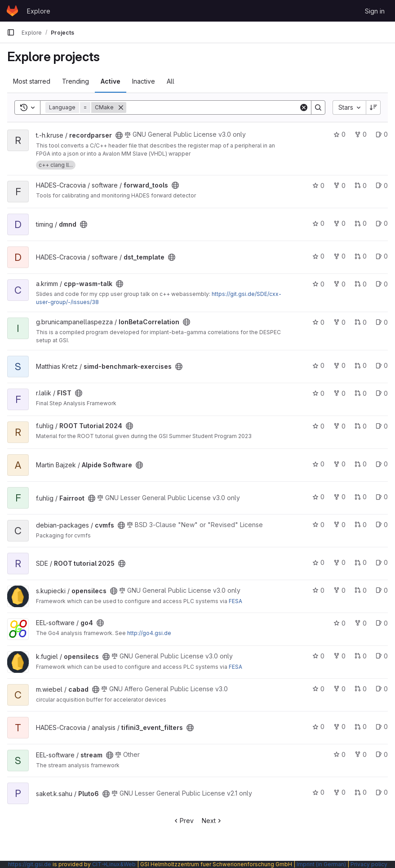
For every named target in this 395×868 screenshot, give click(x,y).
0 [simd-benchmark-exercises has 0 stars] (318, 365)
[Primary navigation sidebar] (11, 32)
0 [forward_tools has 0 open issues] (382, 186)
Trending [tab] (75, 81)
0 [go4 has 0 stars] (340, 623)
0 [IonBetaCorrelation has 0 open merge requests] (361, 322)
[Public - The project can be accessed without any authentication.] (119, 135)
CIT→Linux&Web (114, 864)
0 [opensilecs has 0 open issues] (382, 590)
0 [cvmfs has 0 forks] (340, 525)
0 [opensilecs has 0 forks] (340, 590)
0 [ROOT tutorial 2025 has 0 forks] (340, 562)
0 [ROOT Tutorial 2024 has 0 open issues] (382, 426)
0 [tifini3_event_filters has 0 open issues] (382, 727)
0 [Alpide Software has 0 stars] (318, 464)
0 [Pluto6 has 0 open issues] (382, 792)
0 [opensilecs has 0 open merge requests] (361, 590)
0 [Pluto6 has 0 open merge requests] (361, 792)
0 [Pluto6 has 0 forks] (340, 792)
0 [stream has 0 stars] (340, 754)
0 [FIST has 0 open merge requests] (361, 393)
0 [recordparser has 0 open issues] (382, 134)
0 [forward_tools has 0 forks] (340, 186)
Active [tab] (111, 81)
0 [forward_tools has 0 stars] (318, 186)
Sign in (375, 11)
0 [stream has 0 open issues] (382, 754)
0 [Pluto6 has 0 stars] (318, 792)
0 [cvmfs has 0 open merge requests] (361, 525)
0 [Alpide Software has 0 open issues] (382, 464)
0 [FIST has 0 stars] (318, 393)
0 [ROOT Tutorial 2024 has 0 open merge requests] (361, 426)
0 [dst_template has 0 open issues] (382, 256)
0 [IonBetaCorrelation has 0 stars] (318, 322)
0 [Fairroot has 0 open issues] (382, 497)
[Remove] (121, 107)
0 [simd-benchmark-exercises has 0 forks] (340, 365)
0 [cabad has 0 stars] (318, 689)
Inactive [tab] (144, 81)
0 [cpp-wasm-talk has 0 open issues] (382, 284)
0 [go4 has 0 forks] (361, 623)
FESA (235, 601)
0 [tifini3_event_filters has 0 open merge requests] (361, 727)
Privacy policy (369, 864)
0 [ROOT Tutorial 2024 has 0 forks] (340, 426)
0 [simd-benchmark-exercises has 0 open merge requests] (361, 365)
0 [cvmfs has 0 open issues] (382, 525)
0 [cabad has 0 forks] (340, 689)
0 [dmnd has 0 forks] (340, 223)
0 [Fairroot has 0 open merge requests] (361, 497)
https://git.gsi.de (30, 864)
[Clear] (304, 107)
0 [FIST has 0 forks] (340, 393)
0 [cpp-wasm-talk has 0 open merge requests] (361, 284)
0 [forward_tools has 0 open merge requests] (361, 186)
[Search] (213, 107)
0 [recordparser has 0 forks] (361, 134)
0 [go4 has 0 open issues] (382, 623)
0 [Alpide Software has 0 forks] (340, 464)
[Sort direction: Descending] (373, 107)
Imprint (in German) (321, 864)
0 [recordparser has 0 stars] (340, 134)
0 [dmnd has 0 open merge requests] (361, 223)
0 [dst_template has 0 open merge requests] (361, 256)
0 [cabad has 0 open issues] (382, 689)
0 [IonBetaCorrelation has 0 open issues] (382, 322)
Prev (183, 821)
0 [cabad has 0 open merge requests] (361, 689)
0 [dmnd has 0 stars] (318, 223)
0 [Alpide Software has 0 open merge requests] (361, 464)
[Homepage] (12, 11)
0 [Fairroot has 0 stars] (318, 497)
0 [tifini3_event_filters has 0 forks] (340, 727)
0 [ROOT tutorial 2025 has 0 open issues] (382, 562)
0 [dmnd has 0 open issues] (382, 223)
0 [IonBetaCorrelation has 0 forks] (340, 322)
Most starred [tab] (32, 81)
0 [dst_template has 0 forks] (340, 256)
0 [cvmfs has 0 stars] (318, 525)
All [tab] (171, 81)
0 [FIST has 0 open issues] (382, 393)
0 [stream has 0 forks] (361, 754)
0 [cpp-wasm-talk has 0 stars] (318, 284)
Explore (39, 11)
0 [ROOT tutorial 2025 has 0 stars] (318, 562)
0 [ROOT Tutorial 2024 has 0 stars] (318, 426)
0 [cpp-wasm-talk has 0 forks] (340, 284)
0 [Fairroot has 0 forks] (340, 497)
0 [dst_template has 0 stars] (318, 256)
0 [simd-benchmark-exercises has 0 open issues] (382, 365)
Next (212, 821)
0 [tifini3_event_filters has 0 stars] (318, 727)
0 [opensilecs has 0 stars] (318, 590)
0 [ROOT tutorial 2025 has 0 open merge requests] (361, 562)
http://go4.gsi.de (149, 633)
